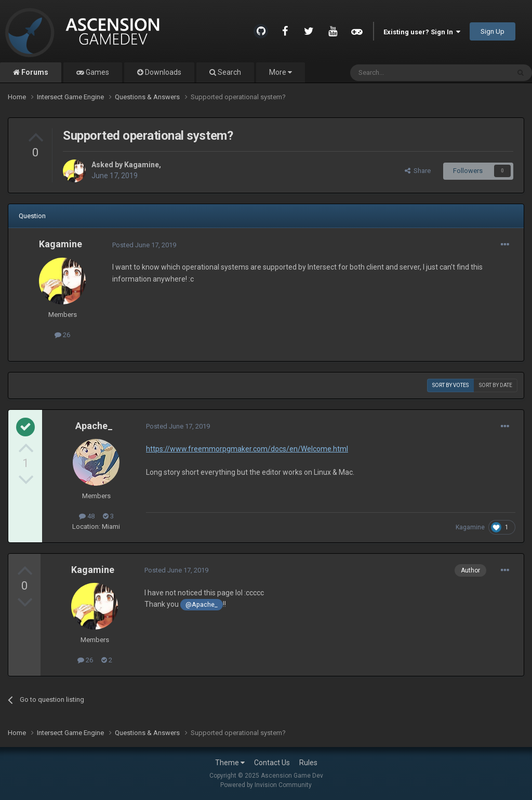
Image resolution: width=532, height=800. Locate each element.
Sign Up (493, 31)
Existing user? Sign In (422, 32)
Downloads (162, 72)
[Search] (405, 73)
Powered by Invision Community (266, 785)
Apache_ (94, 426)
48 (87, 516)
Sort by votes (450, 385)
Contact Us (272, 763)
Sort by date (496, 385)
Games (97, 72)
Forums (34, 72)
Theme (230, 763)
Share (418, 171)
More (281, 72)
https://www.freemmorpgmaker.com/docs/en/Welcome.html (247, 449)
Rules (308, 763)
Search (229, 72)
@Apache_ (202, 604)
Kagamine (142, 165)
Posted (144, 245)
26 (62, 335)
